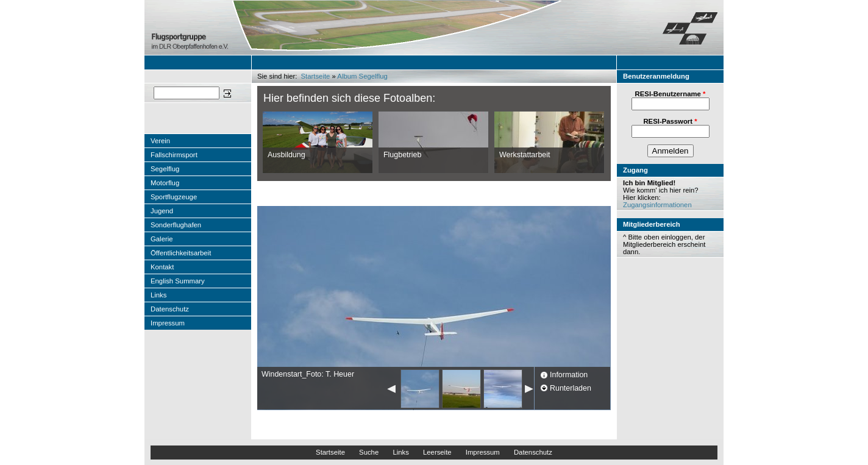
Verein (160, 141)
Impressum (168, 323)
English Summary (178, 281)
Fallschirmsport (174, 155)
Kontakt (162, 267)
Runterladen (571, 388)
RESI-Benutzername (671, 94)
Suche (369, 452)
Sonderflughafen (176, 225)
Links (158, 295)
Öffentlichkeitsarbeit (181, 253)
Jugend (162, 211)
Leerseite (437, 452)
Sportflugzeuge (174, 197)
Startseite (316, 76)
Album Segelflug (362, 76)
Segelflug (165, 169)
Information (569, 375)
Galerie (162, 239)
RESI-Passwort (670, 121)
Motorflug (165, 183)
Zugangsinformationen (657, 205)
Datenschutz (170, 309)
